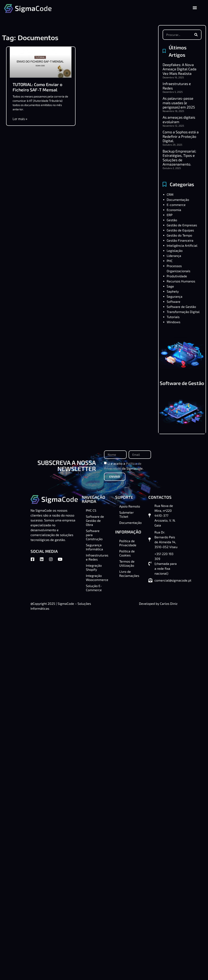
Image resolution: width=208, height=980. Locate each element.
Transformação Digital (183, 312)
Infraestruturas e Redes (177, 86)
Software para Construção (94, 535)
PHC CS (91, 510)
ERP (170, 215)
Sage (170, 286)
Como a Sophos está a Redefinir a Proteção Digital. (181, 136)
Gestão (172, 220)
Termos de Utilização (127, 563)
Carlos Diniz (169, 603)
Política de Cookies (127, 553)
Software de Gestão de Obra (182, 385)
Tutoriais (173, 317)
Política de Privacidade (128, 543)
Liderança (174, 256)
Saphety (173, 291)
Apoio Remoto (130, 506)
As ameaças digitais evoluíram (179, 119)
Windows (174, 322)
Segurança (175, 296)
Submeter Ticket (126, 514)
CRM (170, 194)
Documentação (178, 200)
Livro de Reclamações (129, 574)
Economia (174, 210)
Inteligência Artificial (182, 245)
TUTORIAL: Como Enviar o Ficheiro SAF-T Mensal (37, 87)
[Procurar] (196, 35)
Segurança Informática (94, 547)
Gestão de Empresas (182, 225)
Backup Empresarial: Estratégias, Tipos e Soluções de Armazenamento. (179, 158)
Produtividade (177, 276)
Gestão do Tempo (179, 235)
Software (174, 301)
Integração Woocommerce (97, 578)
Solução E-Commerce (94, 588)
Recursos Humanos (181, 281)
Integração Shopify (94, 567)
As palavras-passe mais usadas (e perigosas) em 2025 (179, 103)
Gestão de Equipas (180, 230)
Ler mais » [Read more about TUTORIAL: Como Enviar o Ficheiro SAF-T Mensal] (20, 119)
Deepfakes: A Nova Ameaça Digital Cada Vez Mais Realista (180, 69)
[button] (195, 7)
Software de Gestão (181, 307)
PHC (170, 261)
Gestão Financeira (180, 240)
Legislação (175, 251)
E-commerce (176, 205)
